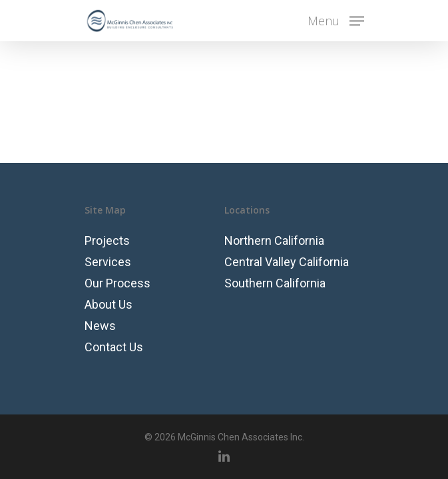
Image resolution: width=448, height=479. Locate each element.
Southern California (275, 283)
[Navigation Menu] (336, 20)
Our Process (117, 283)
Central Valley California (287, 262)
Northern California (274, 240)
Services (108, 262)
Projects (107, 240)
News (100, 326)
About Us (109, 304)
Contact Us (114, 347)
